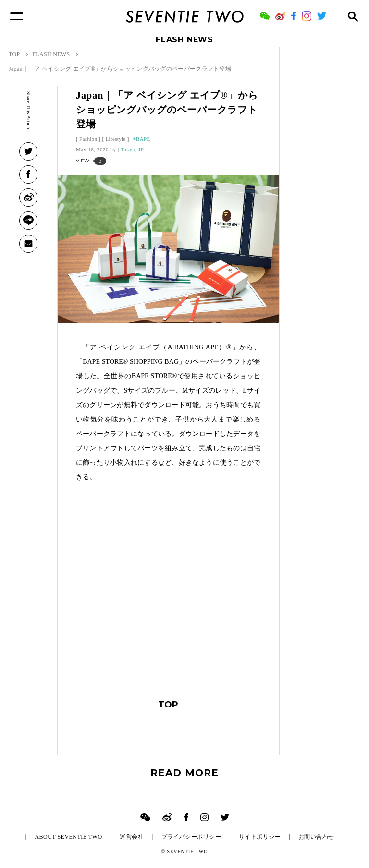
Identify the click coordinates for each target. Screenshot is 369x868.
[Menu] (17, 16)
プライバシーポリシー (191, 837)
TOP (168, 705)
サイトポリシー (260, 837)
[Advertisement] (168, 593)
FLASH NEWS (184, 40)
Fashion (88, 139)
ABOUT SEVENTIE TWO (68, 837)
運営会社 (132, 837)
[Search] (352, 16)
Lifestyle (116, 139)
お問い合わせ (316, 837)
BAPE (143, 139)
